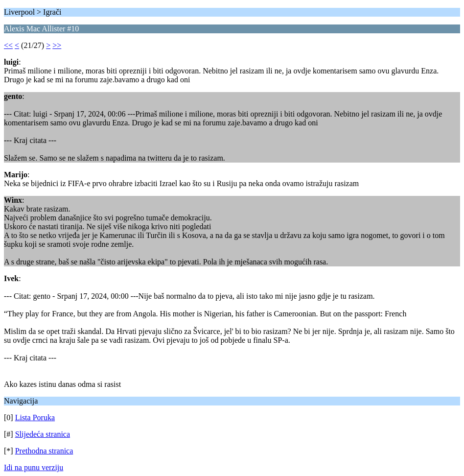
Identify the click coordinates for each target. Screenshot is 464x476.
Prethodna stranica (44, 451)
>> (57, 45)
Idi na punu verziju (34, 467)
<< (8, 45)
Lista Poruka (35, 417)
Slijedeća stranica (43, 434)
